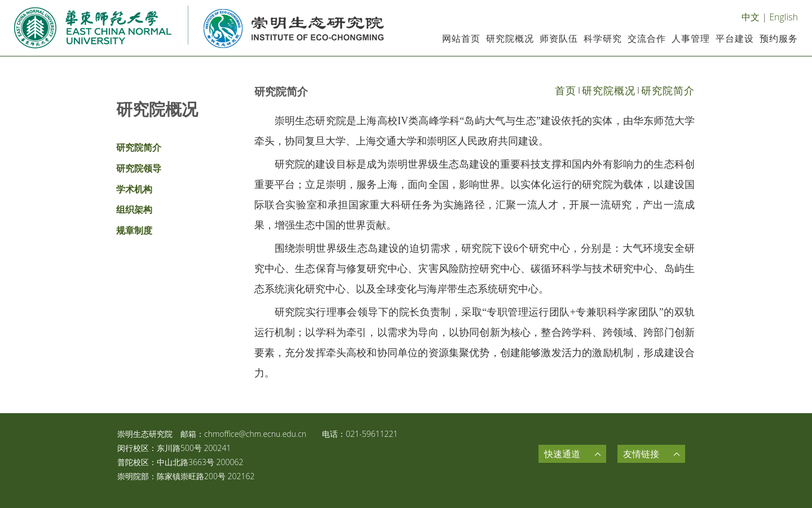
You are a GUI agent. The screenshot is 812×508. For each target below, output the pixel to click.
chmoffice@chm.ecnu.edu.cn (255, 434)
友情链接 (641, 454)
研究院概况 (609, 90)
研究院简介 (668, 90)
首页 (566, 90)
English (784, 17)
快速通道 (562, 454)
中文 (751, 17)
